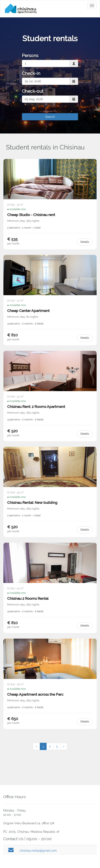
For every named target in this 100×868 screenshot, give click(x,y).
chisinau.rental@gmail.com (38, 851)
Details (85, 242)
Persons (30, 55)
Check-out (33, 91)
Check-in (31, 73)
